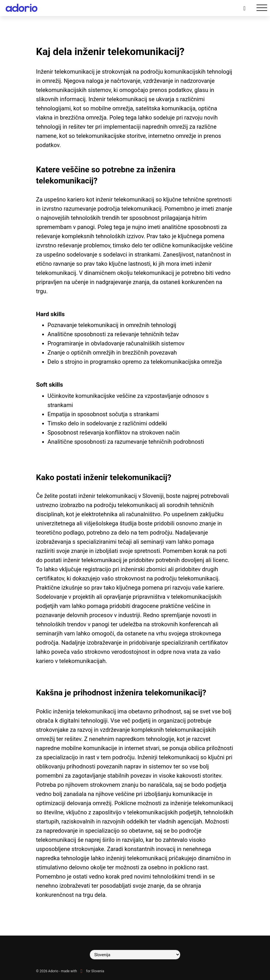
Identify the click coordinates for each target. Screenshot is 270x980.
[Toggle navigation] (262, 8)
